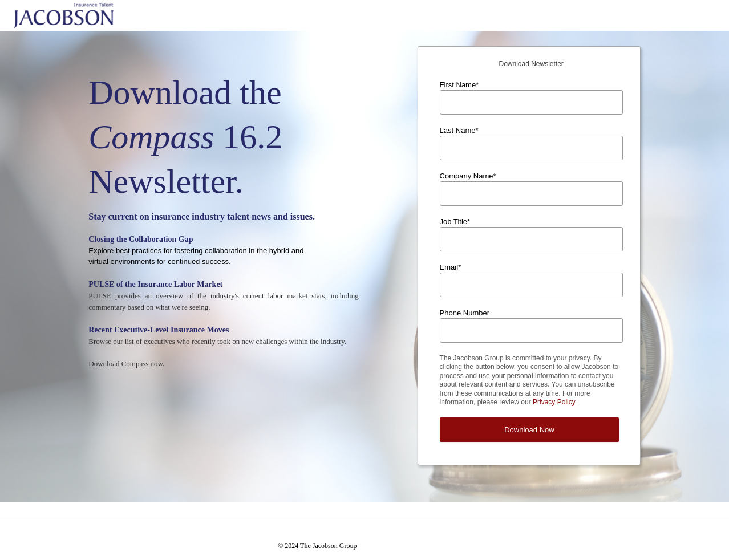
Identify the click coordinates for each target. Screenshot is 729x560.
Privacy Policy (554, 402)
